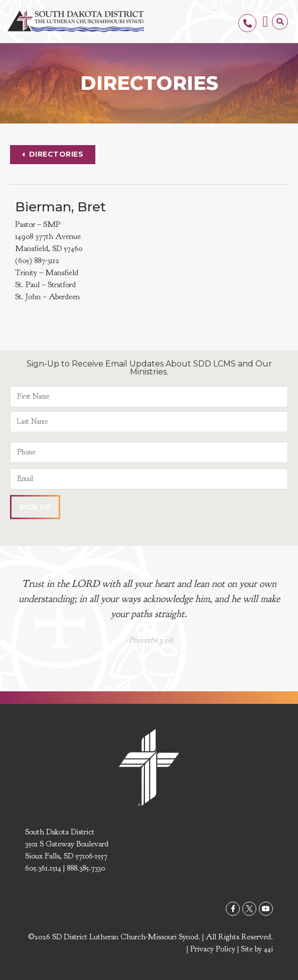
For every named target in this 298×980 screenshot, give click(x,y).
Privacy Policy (213, 949)
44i (268, 949)
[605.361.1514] (247, 23)
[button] (265, 21)
